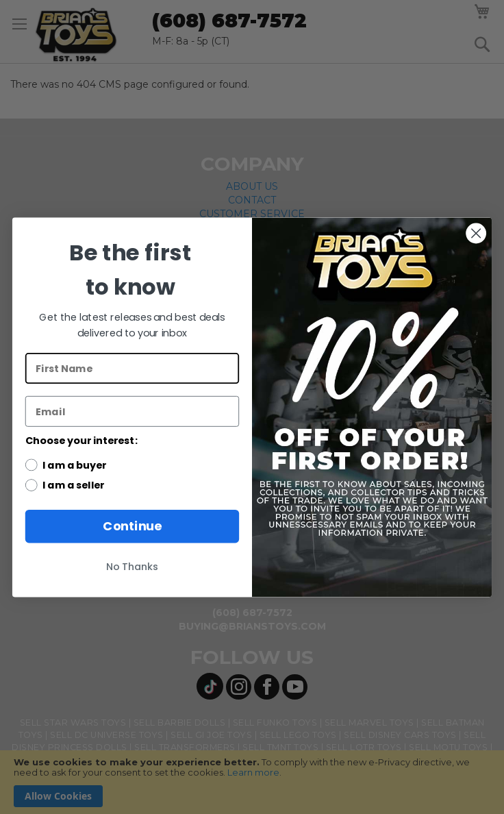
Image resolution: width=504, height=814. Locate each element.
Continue (132, 526)
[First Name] (132, 368)
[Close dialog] (476, 233)
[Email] (132, 411)
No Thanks (132, 566)
